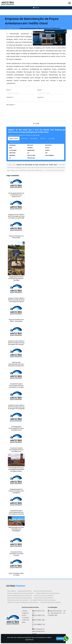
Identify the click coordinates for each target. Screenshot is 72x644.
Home (25, 611)
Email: (40, 90)
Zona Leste (52, 138)
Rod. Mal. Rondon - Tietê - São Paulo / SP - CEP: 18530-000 (57, 613)
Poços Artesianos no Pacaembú (16, 237)
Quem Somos (25, 614)
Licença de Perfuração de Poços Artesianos (20, 596)
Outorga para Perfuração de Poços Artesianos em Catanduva (16, 429)
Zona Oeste (34, 138)
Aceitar (60, 639)
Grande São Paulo (15, 142)
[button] (69, 3)
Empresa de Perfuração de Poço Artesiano (48, 593)
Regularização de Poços (25, 591)
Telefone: (10, 97)
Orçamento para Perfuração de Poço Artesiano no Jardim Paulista (16, 386)
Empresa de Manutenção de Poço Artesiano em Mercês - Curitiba (16, 365)
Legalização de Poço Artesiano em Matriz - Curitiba (16, 278)
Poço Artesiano (12, 591)
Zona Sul (43, 138)
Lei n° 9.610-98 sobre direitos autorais (54, 170)
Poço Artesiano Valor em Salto (16, 574)
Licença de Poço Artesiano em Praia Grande (16, 554)
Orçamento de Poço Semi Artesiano (51, 602)
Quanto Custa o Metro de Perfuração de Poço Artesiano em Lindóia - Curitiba (16, 343)
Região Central (14, 138)
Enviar (36, 124)
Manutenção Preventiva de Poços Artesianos (43, 600)
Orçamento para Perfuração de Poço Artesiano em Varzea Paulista (16, 513)
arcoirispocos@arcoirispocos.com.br (39, 631)
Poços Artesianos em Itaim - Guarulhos (16, 320)
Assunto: (41, 97)
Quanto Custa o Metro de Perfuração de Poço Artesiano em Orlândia (16, 407)
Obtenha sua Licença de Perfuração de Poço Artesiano (23, 602)
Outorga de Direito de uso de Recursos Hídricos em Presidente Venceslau (16, 196)
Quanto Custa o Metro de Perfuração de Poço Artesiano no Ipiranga (16, 216)
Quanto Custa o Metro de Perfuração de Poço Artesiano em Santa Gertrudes (16, 301)
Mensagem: (11, 105)
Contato (26, 618)
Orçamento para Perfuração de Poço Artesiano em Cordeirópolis (16, 450)
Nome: (9, 90)
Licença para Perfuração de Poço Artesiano (20, 598)
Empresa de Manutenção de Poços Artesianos (21, 593)
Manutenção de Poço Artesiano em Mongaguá (16, 529)
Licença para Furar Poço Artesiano (44, 596)
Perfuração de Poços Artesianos (43, 591)
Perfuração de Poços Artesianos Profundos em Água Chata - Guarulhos (16, 470)
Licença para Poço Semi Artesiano (44, 598)
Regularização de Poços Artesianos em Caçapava (16, 491)
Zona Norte (24, 138)
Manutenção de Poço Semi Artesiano (18, 600)
